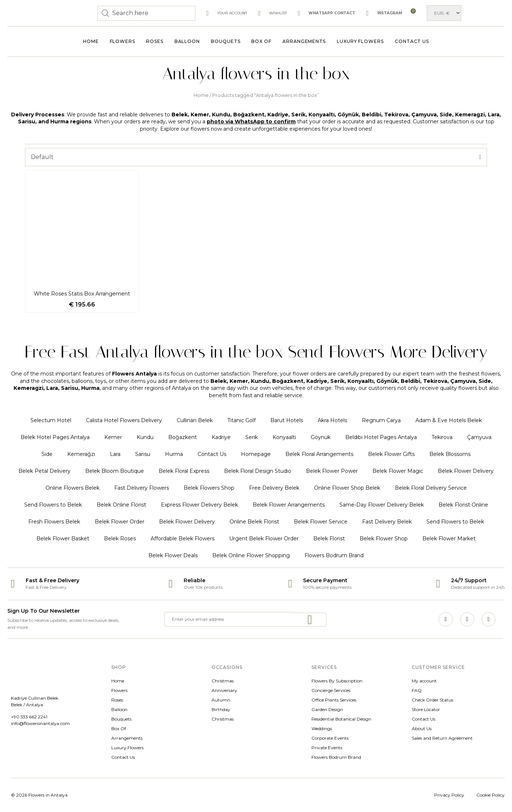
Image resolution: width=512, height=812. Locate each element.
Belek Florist (329, 539)
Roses (155, 41)
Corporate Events (330, 738)
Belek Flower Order (120, 522)
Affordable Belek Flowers (183, 539)
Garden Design (327, 709)
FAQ (417, 690)
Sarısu (143, 454)
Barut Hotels (287, 420)
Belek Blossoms (450, 454)
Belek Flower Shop (384, 539)
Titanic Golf (241, 420)
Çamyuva (479, 437)
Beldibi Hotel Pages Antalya (381, 437)
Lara (115, 454)
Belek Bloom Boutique (115, 471)
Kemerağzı (81, 454)
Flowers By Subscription (337, 681)
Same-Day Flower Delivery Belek (382, 505)
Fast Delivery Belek (387, 522)
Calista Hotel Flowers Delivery (124, 420)
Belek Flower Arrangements (289, 505)
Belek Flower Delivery (466, 471)
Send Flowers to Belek (53, 505)
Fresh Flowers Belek (54, 522)
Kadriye (221, 437)
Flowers (122, 41)
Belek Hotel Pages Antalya (55, 437)
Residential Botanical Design (341, 719)
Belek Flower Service (321, 522)
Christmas (223, 681)
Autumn (221, 700)
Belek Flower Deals (173, 555)
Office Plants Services (334, 700)
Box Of (261, 41)
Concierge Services (331, 690)
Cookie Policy (491, 795)
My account (424, 681)
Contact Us (412, 41)
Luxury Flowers (360, 41)
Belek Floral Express (184, 471)
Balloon (187, 41)
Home (91, 41)
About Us (422, 728)
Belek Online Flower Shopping (251, 555)
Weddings (322, 728)
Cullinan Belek (195, 420)
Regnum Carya (381, 420)
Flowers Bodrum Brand (334, 555)
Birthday (221, 709)
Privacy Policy (449, 795)
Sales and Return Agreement (442, 738)
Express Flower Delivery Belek (199, 505)
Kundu (145, 437)
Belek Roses (120, 539)
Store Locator (426, 709)
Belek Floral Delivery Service (431, 488)
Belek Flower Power (332, 471)
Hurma (174, 454)
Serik (252, 437)
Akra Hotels (332, 420)
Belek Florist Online (463, 505)
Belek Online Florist (121, 505)
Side (47, 454)
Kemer (113, 437)
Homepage (256, 454)
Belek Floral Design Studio (258, 471)
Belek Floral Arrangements (319, 454)
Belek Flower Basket (63, 539)
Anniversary (224, 690)
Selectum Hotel (51, 420)
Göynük (321, 437)
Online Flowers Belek (73, 488)
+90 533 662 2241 (29, 717)
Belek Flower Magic (398, 471)
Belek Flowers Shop (209, 488)
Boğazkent (183, 437)
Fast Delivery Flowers (142, 488)
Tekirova (442, 437)
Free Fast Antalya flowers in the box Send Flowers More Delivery (256, 352)
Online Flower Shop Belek (347, 488)
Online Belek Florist (254, 522)
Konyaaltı (284, 437)
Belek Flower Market (449, 539)
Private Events (327, 748)
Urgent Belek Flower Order (264, 539)
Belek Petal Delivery (44, 471)
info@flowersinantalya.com (40, 723)
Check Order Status (432, 700)
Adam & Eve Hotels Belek (449, 420)
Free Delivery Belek (274, 488)
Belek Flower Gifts (391, 454)
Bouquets (226, 41)
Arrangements (304, 41)
